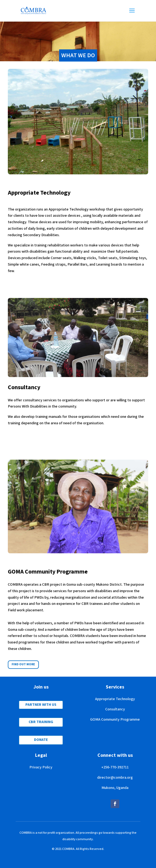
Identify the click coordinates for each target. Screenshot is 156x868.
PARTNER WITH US (41, 705)
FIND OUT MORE (23, 664)
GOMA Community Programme (115, 720)
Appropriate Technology (115, 699)
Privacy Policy (41, 767)
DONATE (41, 740)
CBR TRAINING (41, 722)
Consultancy (115, 709)
